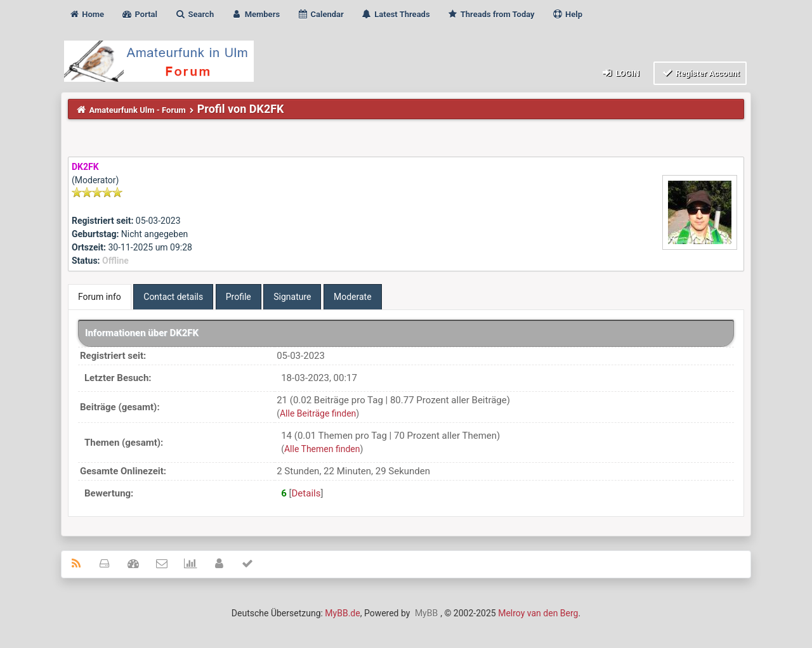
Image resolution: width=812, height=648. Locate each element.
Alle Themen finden (322, 449)
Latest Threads (396, 14)
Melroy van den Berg (538, 613)
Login (620, 73)
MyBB (426, 613)
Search (194, 14)
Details (306, 493)
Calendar (320, 14)
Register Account (700, 73)
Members (255, 14)
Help (567, 14)
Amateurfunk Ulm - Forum (138, 110)
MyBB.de (342, 613)
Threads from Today (491, 14)
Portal (139, 14)
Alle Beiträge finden (318, 413)
